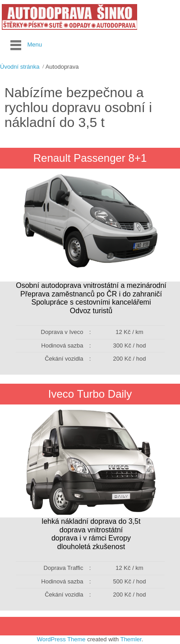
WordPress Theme (61, 639)
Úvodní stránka (20, 67)
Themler (131, 639)
